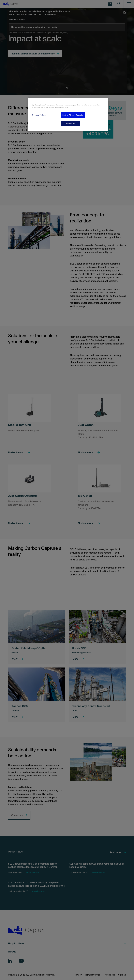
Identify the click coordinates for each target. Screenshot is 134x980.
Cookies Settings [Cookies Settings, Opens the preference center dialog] (39, 115)
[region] (68, 115)
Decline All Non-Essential (73, 115)
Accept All (71, 123)
